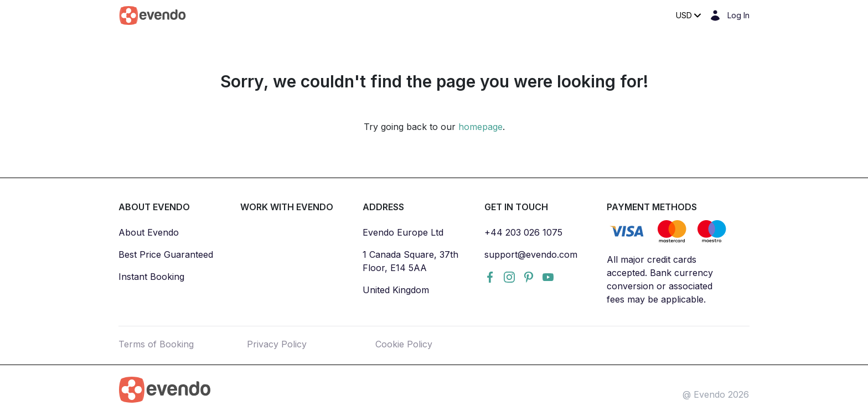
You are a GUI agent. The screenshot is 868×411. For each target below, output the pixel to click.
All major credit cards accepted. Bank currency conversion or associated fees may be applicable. (660, 279)
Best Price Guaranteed (166, 254)
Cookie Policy (404, 344)
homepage (480, 127)
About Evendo (149, 232)
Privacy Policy (277, 344)
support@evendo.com (531, 254)
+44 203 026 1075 (523, 232)
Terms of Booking (156, 344)
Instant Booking (151, 277)
